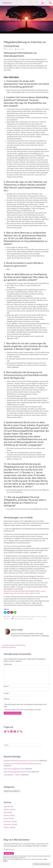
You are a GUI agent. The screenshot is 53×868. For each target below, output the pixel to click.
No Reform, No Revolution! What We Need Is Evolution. (23, 764)
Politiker (7, 619)
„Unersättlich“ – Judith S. (12, 775)
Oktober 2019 (8, 809)
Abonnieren (9, 854)
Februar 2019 (8, 815)
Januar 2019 (8, 818)
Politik (8, 617)
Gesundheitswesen (25, 617)
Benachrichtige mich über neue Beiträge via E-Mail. (23, 710)
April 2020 (7, 806)
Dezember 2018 (9, 821)
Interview (35, 617)
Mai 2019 (7, 812)
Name (6, 686)
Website (6, 699)
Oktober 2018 (8, 827)
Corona (17, 617)
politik (44, 617)
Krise (40, 617)
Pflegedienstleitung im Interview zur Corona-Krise (21, 761)
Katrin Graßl (20, 49)
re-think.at (7, 3)
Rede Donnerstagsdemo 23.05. (14, 769)
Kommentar (8, 664)
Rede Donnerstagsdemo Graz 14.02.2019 (17, 772)
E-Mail (7, 693)
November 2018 (9, 824)
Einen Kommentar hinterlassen (23, 619)
